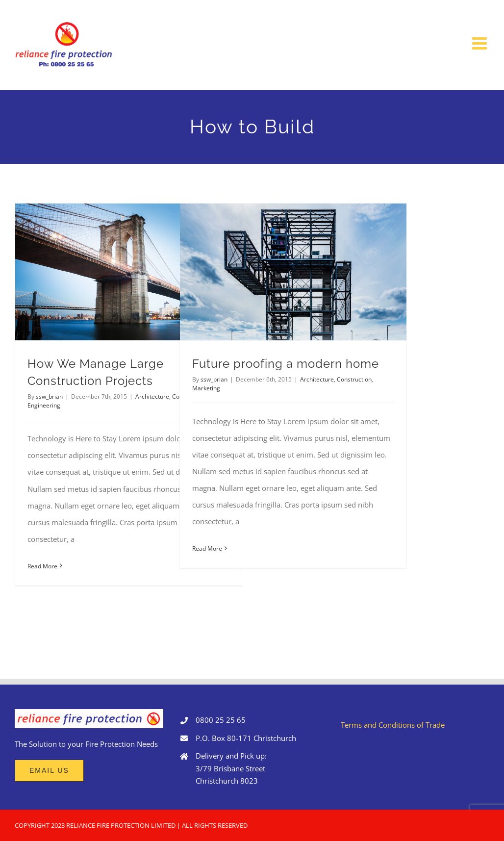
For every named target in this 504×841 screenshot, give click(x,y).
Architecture (152, 396)
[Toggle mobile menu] (481, 43)
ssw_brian (49, 396)
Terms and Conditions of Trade (393, 725)
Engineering (44, 405)
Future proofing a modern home (286, 364)
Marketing (206, 388)
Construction (354, 379)
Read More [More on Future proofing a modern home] (207, 548)
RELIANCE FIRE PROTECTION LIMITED (121, 825)
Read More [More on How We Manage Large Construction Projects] (42, 566)
